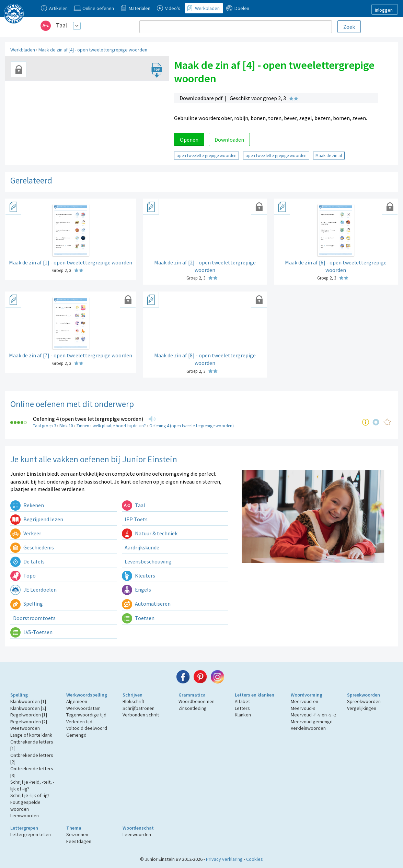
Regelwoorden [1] (29, 715)
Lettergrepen (24, 828)
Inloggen (384, 10)
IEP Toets (136, 519)
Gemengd (76, 735)
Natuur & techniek (150, 533)
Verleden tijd (79, 722)
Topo (23, 575)
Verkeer (26, 533)
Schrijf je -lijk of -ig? (30, 795)
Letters (242, 708)
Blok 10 (66, 426)
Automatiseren (146, 604)
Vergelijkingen (362, 708)
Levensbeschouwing (148, 561)
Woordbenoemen (197, 701)
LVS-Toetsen (31, 632)
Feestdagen (79, 841)
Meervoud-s (303, 708)
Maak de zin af (329, 155)
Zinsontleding (193, 708)
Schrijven (133, 695)
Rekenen (27, 505)
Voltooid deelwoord (87, 728)
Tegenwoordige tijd (86, 715)
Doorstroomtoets (34, 618)
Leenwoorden (25, 816)
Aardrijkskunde (141, 547)
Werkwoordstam (83, 708)
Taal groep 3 (44, 426)
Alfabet (242, 701)
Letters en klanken (255, 695)
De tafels (27, 561)
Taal (61, 25)
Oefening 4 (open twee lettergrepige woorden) (88, 419)
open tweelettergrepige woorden (206, 155)
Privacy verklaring (224, 859)
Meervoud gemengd (312, 722)
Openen (189, 140)
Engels (136, 590)
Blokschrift (133, 701)
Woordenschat (138, 828)
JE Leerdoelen (33, 590)
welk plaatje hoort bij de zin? (119, 426)
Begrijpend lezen (37, 519)
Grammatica (192, 695)
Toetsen (138, 618)
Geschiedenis (32, 547)
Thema (74, 828)
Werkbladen (23, 50)
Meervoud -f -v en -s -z (314, 715)
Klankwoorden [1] (28, 701)
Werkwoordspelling (87, 695)
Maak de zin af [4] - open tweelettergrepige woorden (93, 50)
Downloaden (229, 140)
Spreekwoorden (364, 695)
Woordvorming (307, 695)
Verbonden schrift (141, 715)
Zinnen (83, 426)
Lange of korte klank (31, 735)
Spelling (27, 604)
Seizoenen (77, 834)
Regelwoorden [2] (29, 722)
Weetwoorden (25, 728)
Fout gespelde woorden (25, 806)
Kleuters (139, 575)
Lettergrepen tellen (31, 834)
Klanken (243, 715)
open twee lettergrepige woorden (276, 155)
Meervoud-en (304, 701)
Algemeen (77, 701)
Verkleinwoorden (308, 728)
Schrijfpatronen (139, 708)
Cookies (255, 859)
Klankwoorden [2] (28, 708)
